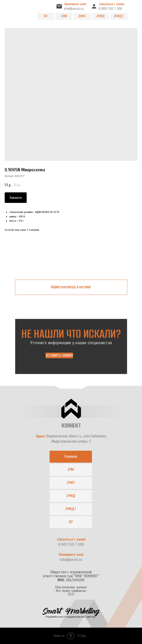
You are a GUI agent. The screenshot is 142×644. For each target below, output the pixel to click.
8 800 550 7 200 (110, 9)
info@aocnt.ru (74, 9)
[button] (59, 356)
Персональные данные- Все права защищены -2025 (71, 591)
